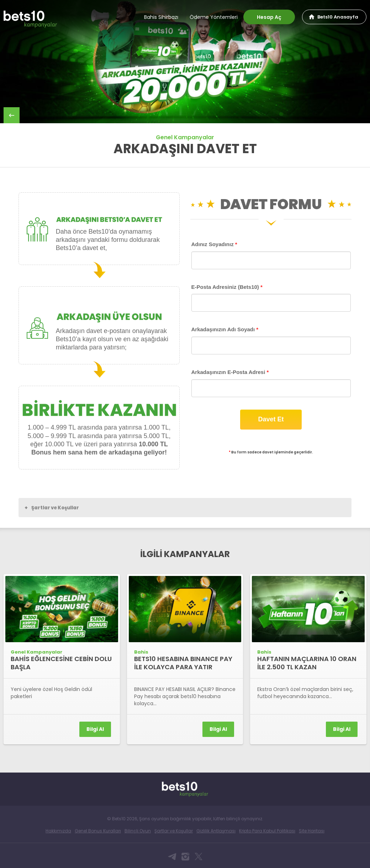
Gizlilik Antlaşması (216, 831)
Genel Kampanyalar (185, 137)
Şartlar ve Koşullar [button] (52, 508)
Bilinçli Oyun (138, 831)
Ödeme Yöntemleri (214, 17)
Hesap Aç (269, 17)
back (12, 115)
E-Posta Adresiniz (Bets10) (227, 287)
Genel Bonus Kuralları (98, 831)
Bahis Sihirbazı (161, 17)
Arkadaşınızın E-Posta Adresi (230, 372)
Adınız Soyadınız (214, 244)
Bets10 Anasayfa (338, 17)
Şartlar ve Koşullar (174, 831)
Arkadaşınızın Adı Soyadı (225, 329)
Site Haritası (312, 831)
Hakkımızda (58, 831)
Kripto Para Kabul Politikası (267, 831)
